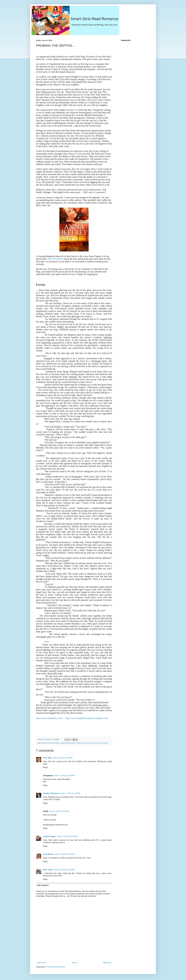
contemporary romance (85, 743)
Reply (45, 767)
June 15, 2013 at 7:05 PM (64, 854)
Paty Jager (47, 758)
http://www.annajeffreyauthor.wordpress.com (87, 718)
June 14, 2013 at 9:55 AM (63, 758)
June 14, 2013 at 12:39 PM (64, 776)
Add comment (43, 885)
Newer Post (41, 963)
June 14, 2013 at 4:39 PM (70, 793)
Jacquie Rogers (49, 836)
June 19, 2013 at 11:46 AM (64, 870)
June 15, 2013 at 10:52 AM (67, 836)
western (105, 743)
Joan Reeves (48, 854)
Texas (100, 743)
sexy (95, 743)
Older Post (107, 963)
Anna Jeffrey (55, 743)
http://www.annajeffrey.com (49, 718)
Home (74, 963)
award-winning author (68, 743)
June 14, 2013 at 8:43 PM (59, 811)
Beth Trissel (48, 870)
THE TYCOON (55, 259)
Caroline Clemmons (51, 793)
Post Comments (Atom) (56, 967)
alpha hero (46, 743)
